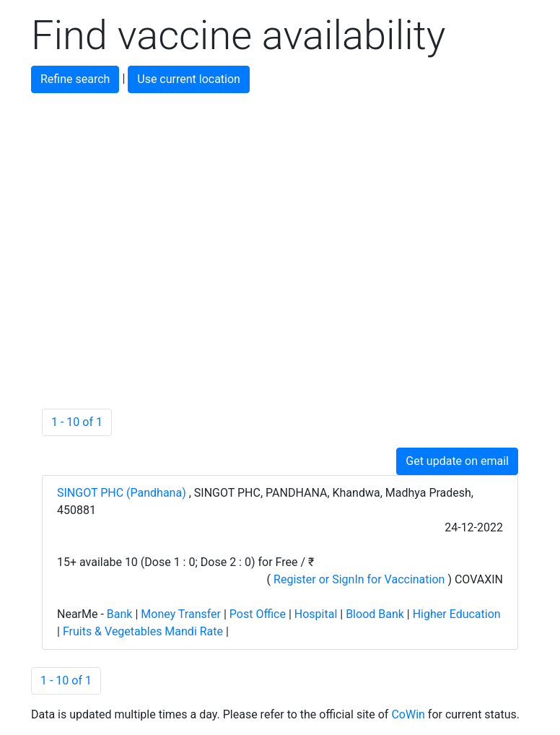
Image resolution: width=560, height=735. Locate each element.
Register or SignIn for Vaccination (359, 579)
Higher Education (457, 614)
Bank (120, 614)
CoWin (408, 714)
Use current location (189, 79)
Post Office (258, 614)
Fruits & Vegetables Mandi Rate (143, 631)
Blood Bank (375, 614)
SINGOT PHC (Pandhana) (123, 493)
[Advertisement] (280, 194)
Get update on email (457, 461)
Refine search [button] (75, 79)
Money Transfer (181, 614)
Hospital (316, 614)
